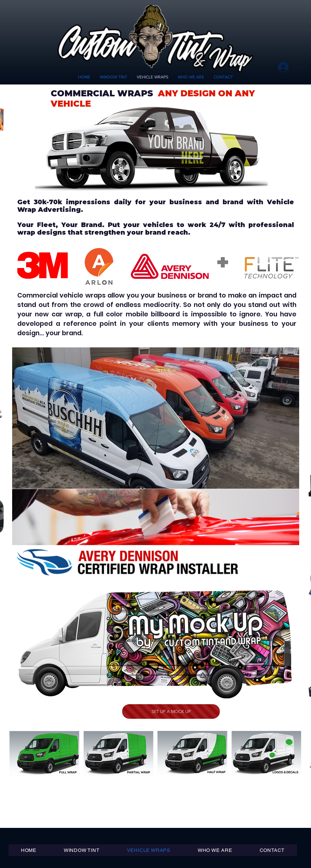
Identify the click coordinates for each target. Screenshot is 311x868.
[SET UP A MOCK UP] (171, 711)
